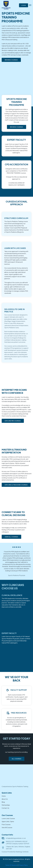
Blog (3, 802)
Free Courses (6, 824)
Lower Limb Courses (8, 818)
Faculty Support (19, 690)
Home (4, 796)
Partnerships (6, 805)
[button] (30, 5)
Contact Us (5, 808)
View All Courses (7, 827)
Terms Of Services (11, 865)
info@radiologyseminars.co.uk (16, 838)
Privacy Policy (23, 865)
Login (24, 5)
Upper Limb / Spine (8, 821)
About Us (5, 799)
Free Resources (19, 713)
